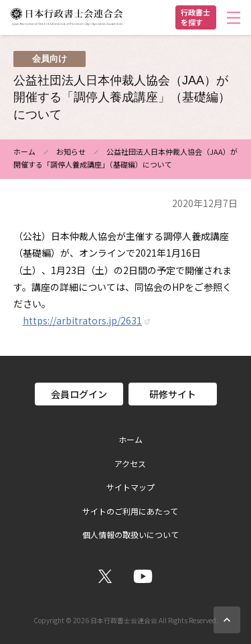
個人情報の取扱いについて (131, 535)
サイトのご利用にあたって (130, 511)
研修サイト (173, 394)
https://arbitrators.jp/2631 (82, 320)
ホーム (24, 151)
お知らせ (71, 151)
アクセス (130, 464)
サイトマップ (131, 487)
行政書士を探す (195, 17)
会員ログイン (79, 394)
